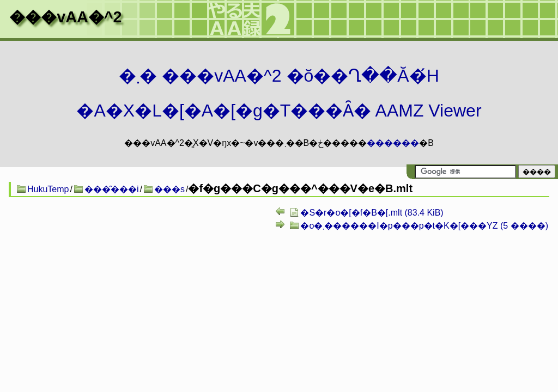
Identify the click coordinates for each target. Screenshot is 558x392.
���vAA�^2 (65, 17)
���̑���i (112, 189)
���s (169, 189)
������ (393, 143)
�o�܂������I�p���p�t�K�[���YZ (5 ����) (424, 226)
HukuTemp (48, 189)
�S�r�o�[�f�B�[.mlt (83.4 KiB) (372, 213)
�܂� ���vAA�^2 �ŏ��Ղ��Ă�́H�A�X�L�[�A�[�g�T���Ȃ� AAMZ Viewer (279, 93)
